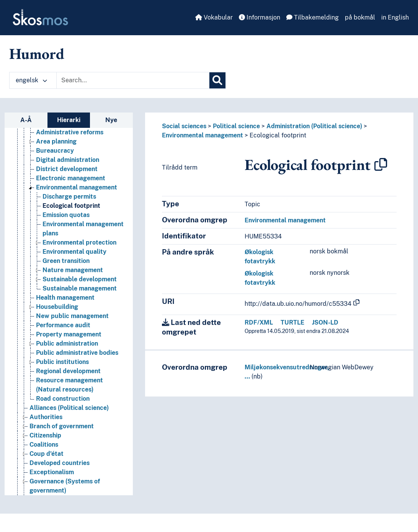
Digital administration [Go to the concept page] (68, 160)
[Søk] (217, 80)
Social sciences (184, 126)
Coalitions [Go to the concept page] (44, 445)
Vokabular (214, 17)
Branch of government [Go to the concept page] (62, 426)
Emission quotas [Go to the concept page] (66, 215)
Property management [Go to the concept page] (69, 334)
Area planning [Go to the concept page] (56, 141)
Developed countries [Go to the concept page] (60, 463)
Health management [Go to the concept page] (65, 298)
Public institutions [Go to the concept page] (62, 362)
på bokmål (360, 17)
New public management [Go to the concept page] (72, 316)
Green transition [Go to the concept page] (66, 261)
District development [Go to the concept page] (67, 169)
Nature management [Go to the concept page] (73, 270)
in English (395, 17)
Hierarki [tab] (69, 120)
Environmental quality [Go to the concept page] (74, 252)
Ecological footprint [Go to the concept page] (71, 206)
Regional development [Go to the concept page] (68, 371)
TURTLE (292, 322)
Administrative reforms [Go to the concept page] (70, 132)
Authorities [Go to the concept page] (46, 417)
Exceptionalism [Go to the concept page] (52, 472)
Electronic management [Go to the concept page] (71, 178)
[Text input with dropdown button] (133, 80)
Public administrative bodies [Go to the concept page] (77, 353)
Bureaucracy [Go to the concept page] (55, 151)
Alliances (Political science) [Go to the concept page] (69, 408)
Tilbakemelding (313, 17)
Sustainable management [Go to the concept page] (80, 288)
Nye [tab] (111, 120)
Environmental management (202, 135)
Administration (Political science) (314, 126)
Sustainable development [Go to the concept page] (80, 279)
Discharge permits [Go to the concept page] (69, 197)
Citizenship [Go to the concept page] (45, 435)
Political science (236, 126)
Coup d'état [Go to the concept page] (47, 454)
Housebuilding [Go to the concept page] (57, 307)
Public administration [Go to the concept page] (67, 344)
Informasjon (260, 17)
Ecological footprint (278, 135)
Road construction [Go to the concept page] (63, 399)
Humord (37, 54)
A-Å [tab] (26, 120)
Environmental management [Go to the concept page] (77, 187)
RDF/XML (259, 322)
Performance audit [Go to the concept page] (63, 325)
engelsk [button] (31, 80)
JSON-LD (325, 322)
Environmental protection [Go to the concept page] (79, 242)
